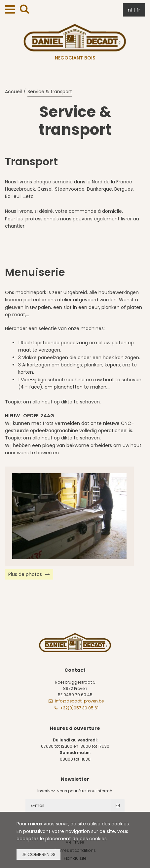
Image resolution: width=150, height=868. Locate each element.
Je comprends (38, 854)
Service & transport (50, 92)
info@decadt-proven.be (79, 701)
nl (130, 10)
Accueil (13, 92)
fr (138, 10)
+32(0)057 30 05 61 (79, 708)
